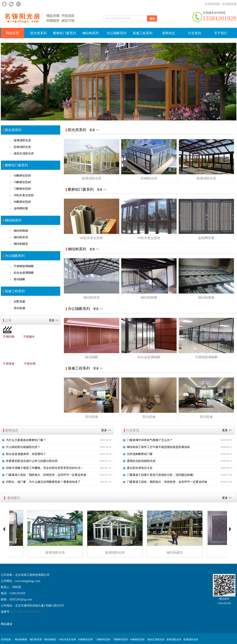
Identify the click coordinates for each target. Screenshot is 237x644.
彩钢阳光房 (149, 178)
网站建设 (7, 624)
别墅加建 (19, 302)
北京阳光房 (229, 4)
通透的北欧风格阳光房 (141, 461)
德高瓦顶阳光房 (24, 154)
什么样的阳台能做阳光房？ (23, 447)
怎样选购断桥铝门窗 (140, 454)
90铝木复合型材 (24, 195)
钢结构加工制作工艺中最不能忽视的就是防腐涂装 (158, 447)
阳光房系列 (39, 33)
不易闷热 (9, 337)
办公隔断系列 (117, 33)
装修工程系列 (143, 33)
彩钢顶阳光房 (22, 147)
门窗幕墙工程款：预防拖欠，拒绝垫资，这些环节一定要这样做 (46, 475)
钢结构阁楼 (21, 231)
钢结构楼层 (21, 244)
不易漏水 (29, 337)
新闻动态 (169, 33)
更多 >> (54, 320)
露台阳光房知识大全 (140, 468)
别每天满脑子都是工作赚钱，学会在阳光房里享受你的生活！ (45, 468)
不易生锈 (30, 364)
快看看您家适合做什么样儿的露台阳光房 (32, 461)
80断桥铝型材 (22, 202)
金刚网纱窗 (21, 208)
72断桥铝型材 (22, 189)
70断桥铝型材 (22, 182)
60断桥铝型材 (22, 176)
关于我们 (221, 33)
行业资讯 (195, 33)
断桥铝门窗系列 (65, 33)
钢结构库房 (21, 237)
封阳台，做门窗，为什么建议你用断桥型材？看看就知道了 (43, 482)
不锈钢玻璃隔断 (24, 266)
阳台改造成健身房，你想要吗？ (26, 454)
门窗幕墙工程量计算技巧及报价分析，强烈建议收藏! (160, 475)
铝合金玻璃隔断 (24, 273)
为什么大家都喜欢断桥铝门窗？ (26, 440)
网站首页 (12, 33)
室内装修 (19, 308)
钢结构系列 (91, 33)
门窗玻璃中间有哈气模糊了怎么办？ (150, 440)
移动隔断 (19, 279)
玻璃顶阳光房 (22, 140)
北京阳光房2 (213, 4)
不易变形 (9, 364)
